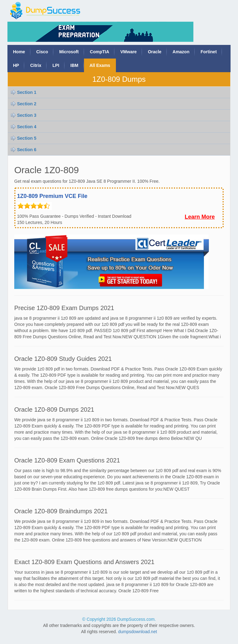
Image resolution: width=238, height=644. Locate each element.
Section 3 (27, 115)
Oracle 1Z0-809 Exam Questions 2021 (67, 460)
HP (16, 65)
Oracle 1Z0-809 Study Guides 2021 (63, 359)
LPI (56, 65)
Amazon (181, 52)
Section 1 (27, 92)
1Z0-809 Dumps (119, 79)
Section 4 (27, 127)
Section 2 (27, 104)
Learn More (200, 217)
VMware (128, 52)
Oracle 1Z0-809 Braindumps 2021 (61, 511)
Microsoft (69, 52)
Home (19, 52)
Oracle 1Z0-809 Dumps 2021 (54, 410)
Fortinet (209, 52)
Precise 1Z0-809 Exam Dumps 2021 (64, 308)
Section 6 (27, 150)
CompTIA (99, 52)
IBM (74, 65)
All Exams (100, 65)
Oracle (155, 52)
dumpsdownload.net (137, 632)
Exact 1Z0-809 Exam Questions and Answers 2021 (84, 562)
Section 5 (27, 138)
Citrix (36, 65)
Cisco (42, 52)
